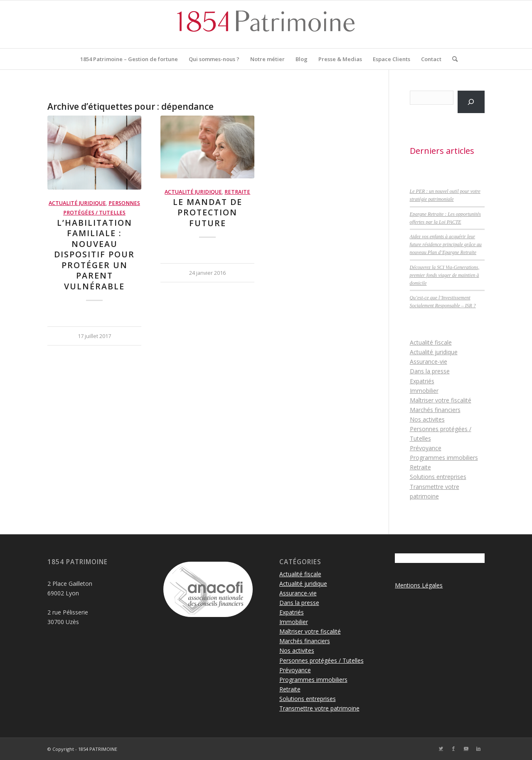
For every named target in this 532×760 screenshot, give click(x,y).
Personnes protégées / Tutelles (321, 660)
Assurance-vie (429, 361)
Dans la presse (430, 371)
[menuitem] (129, 59)
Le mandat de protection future (208, 212)
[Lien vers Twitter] (441, 748)
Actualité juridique (77, 203)
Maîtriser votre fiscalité (441, 400)
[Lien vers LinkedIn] (478, 748)
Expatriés (422, 381)
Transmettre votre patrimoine (319, 708)
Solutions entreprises (438, 477)
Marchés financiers (435, 410)
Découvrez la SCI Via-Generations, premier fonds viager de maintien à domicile (445, 275)
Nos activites (427, 419)
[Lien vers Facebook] (453, 748)
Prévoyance (426, 448)
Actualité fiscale (431, 342)
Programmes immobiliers (444, 458)
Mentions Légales (419, 585)
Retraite (237, 192)
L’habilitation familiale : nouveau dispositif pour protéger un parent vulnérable (94, 254)
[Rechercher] (452, 59)
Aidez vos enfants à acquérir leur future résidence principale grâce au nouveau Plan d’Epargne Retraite (446, 244)
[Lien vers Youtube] (466, 748)
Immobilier (424, 391)
